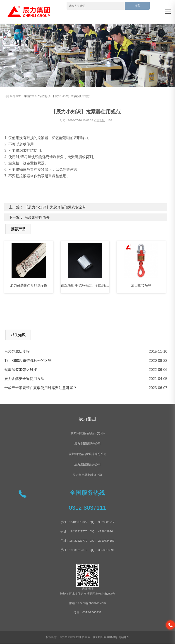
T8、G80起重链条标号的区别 (28, 361)
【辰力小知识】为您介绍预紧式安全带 (55, 207)
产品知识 (43, 96)
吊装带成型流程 (17, 351)
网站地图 (124, 637)
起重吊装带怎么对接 (21, 370)
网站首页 (29, 96)
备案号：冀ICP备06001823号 (100, 637)
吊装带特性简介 (37, 217)
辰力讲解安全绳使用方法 (24, 379)
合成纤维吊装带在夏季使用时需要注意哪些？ (41, 388)
